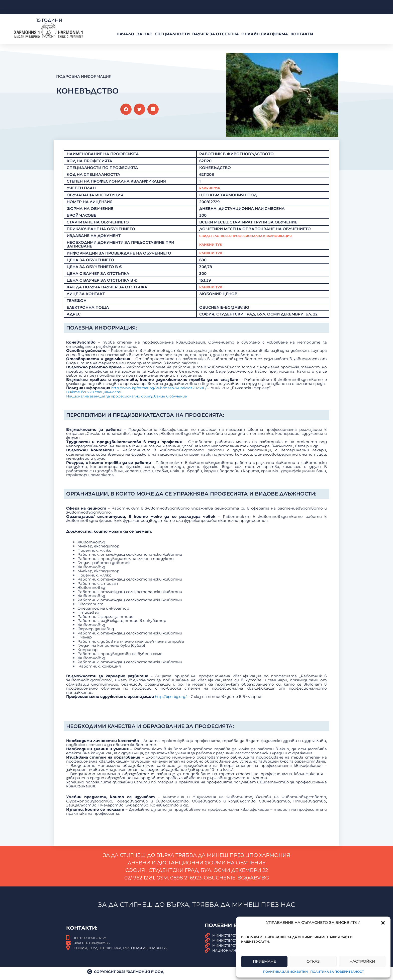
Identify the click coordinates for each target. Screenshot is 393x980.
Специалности (172, 34)
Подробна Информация (84, 76)
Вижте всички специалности (96, 463)
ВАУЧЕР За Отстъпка (216, 34)
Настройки (362, 961)
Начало (125, 34)
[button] (383, 923)
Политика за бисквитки (285, 972)
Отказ (313, 961)
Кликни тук (212, 258)
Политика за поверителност (337, 972)
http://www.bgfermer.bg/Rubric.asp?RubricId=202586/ (162, 459)
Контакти (302, 34)
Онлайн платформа (265, 34)
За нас (144, 34)
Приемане (264, 961)
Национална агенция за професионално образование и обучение (131, 467)
